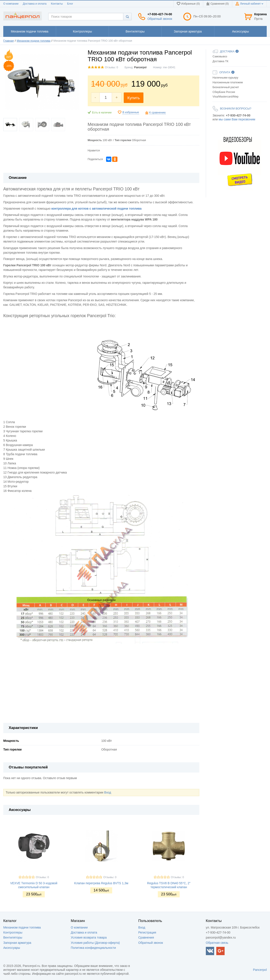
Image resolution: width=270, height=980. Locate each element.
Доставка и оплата (35, 4)
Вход (108, 792)
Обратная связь (217, 943)
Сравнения (146, 937)
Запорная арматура (17, 943)
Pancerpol (140, 67)
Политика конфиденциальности (93, 948)
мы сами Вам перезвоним (237, 119)
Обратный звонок (160, 19)
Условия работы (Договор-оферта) (95, 943)
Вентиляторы (13, 937)
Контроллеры (13, 932)
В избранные (131, 112)
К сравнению (157, 113)
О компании (11, 4)
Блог (70, 4)
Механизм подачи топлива (34, 41)
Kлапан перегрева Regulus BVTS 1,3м (101, 883)
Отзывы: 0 (112, 67)
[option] (240, 159)
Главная (9, 41)
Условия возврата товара (89, 937)
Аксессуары (12, 948)
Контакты (57, 4)
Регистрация (147, 932)
